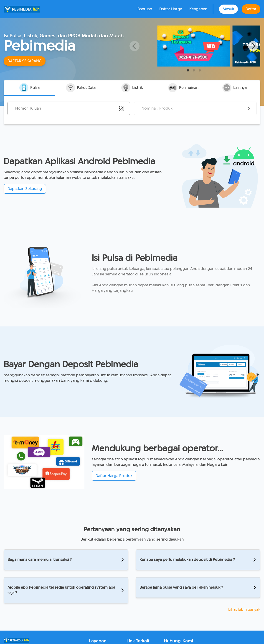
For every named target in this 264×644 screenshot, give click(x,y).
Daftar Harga (171, 9)
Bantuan (145, 9)
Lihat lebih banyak (244, 609)
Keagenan (198, 9)
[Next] (253, 46)
